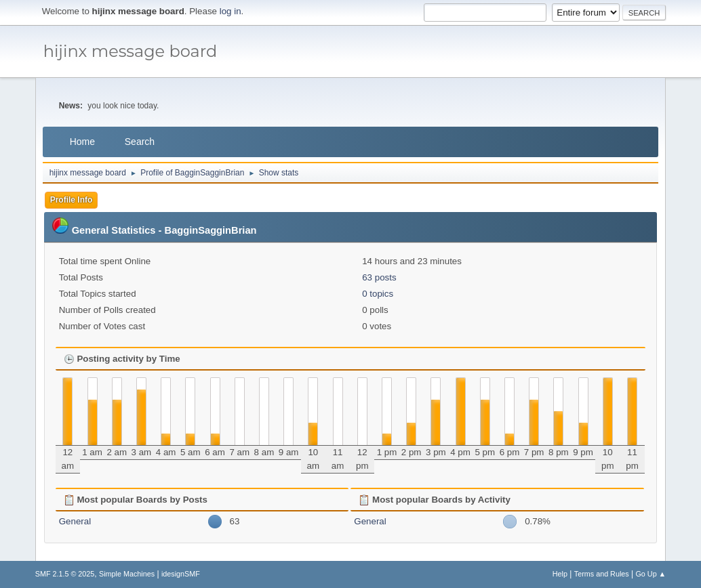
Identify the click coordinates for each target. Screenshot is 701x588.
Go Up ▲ (650, 574)
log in (231, 11)
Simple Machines (127, 574)
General (75, 521)
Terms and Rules (602, 574)
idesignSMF (181, 574)
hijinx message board (131, 51)
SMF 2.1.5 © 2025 (65, 574)
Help (560, 574)
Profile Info (72, 200)
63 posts (379, 277)
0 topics (378, 294)
